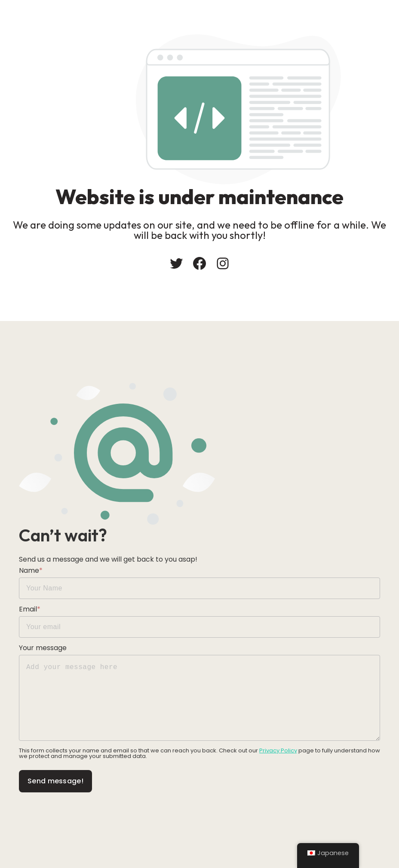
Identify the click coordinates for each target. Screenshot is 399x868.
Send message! (55, 781)
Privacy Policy (278, 750)
